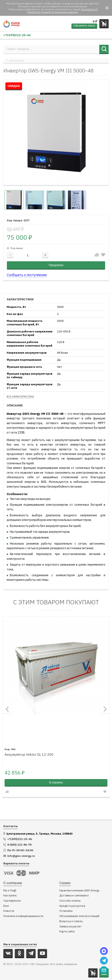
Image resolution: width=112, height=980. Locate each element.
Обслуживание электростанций (79, 916)
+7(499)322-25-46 (17, 35)
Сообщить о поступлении (27, 275)
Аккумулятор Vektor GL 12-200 (29, 755)
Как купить (10, 896)
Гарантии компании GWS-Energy (79, 891)
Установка (66, 911)
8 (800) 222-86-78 (19, 845)
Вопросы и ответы (71, 921)
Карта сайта (67, 932)
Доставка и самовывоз (74, 896)
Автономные (16, 61)
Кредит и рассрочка (72, 906)
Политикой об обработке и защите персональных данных (62, 11)
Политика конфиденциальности (23, 916)
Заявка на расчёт (70, 927)
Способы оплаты (70, 901)
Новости (9, 911)
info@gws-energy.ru (21, 856)
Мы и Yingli (10, 891)
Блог (6, 906)
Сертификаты (12, 901)
